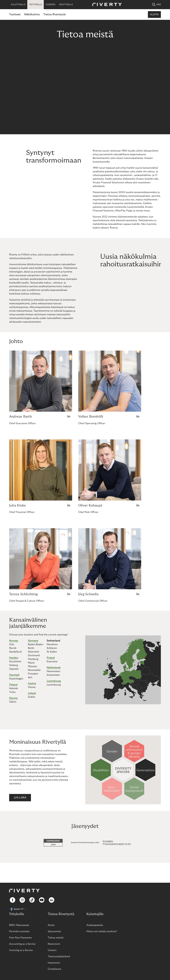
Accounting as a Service (22, 944)
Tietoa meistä (56, 938)
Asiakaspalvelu (95, 925)
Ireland (32, 693)
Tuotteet (15, 14)
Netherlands (54, 668)
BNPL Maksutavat (19, 925)
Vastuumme (54, 931)
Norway (14, 641)
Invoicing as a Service (21, 950)
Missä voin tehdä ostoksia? (102, 931)
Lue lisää (20, 798)
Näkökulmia (32, 14)
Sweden (14, 658)
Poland (51, 658)
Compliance (54, 969)
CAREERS (50, 5)
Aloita (154, 15)
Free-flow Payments (20, 938)
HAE (157, 5)
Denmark (14, 675)
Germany (33, 641)
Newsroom (54, 944)
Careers (52, 950)
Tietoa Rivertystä (54, 14)
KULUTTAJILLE (18, 5)
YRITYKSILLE (36, 5)
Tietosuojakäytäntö (59, 956)
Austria (32, 684)
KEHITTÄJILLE (66, 5)
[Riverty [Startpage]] (106, 5)
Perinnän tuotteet (19, 931)
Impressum (54, 963)
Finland (13, 685)
